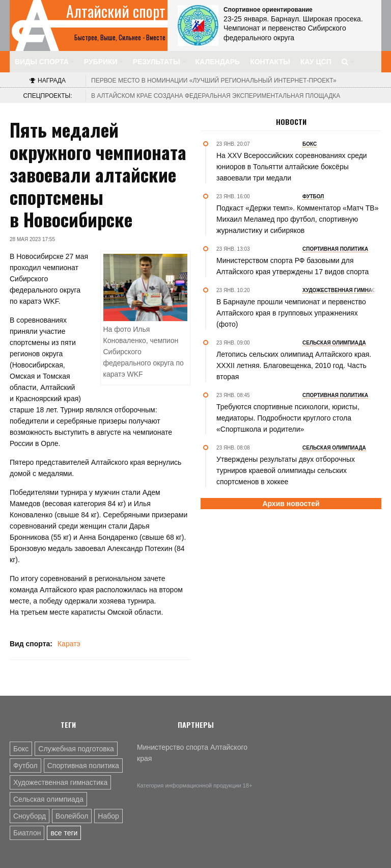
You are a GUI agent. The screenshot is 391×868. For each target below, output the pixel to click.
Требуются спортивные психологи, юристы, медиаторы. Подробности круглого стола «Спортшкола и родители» (288, 418)
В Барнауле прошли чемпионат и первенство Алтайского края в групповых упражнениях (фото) (291, 313)
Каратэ (69, 644)
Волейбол (72, 816)
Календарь (218, 62)
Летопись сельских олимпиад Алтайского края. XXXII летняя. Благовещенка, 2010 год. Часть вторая (294, 365)
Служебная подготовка (76, 749)
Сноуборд (30, 816)
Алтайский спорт (116, 11)
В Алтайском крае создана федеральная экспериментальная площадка (216, 96)
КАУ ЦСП (316, 62)
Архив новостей (291, 504)
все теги (64, 833)
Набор (108, 816)
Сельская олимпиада (48, 799)
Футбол (25, 766)
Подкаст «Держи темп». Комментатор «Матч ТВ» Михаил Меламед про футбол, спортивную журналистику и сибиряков (297, 219)
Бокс (21, 749)
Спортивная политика (83, 766)
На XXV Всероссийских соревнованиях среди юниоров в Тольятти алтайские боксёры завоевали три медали (292, 167)
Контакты (270, 62)
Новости (291, 122)
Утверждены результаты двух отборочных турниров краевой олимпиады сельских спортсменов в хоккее (286, 470)
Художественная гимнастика (60, 782)
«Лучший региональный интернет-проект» (214, 81)
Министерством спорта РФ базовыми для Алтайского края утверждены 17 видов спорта (292, 266)
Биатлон (27, 833)
